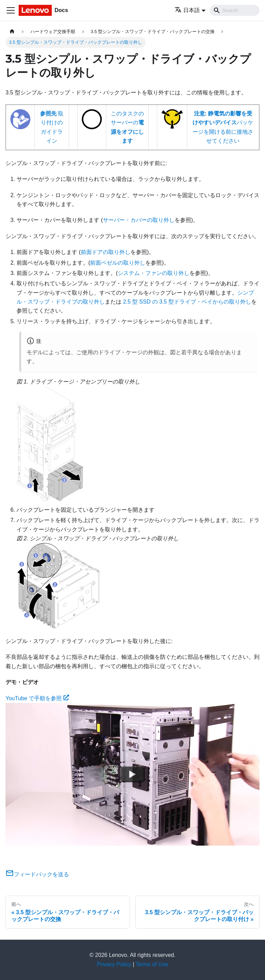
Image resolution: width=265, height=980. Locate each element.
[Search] (235, 10)
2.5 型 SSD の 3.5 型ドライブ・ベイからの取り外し (187, 302)
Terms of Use (152, 964)
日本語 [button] (187, 10)
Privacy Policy (114, 964)
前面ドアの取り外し (106, 252)
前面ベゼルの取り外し (118, 263)
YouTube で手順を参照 (37, 698)
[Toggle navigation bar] (11, 10)
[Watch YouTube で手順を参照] (132, 774)
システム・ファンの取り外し (154, 273)
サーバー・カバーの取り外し (139, 220)
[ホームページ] (12, 32)
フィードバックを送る (37, 874)
